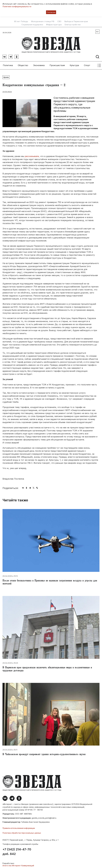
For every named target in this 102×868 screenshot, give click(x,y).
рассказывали (32, 155)
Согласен (51, 12)
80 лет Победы (21, 21)
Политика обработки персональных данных (22, 832)
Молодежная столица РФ (43, 21)
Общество (23, 64)
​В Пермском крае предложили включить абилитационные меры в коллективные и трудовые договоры (47, 668)
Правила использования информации (19, 827)
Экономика (39, 64)
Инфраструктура (54, 25)
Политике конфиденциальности (17, 6)
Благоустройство (73, 25)
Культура (74, 64)
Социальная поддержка (32, 25)
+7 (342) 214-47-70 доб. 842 (17, 850)
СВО (59, 21)
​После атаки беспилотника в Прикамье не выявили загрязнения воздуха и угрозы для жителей (50, 581)
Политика (8, 64)
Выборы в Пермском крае (76, 21)
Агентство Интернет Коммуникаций (18, 864)
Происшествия (57, 64)
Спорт (87, 64)
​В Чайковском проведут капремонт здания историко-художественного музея (44, 753)
